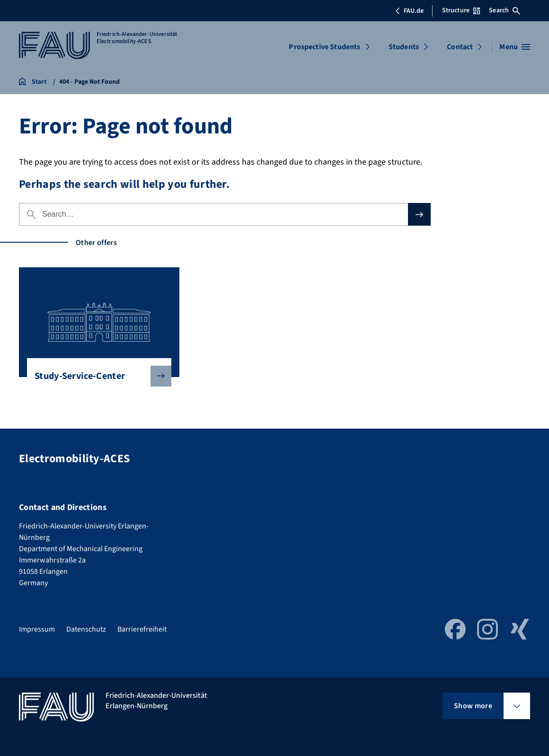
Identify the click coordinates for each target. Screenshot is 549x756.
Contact (460, 47)
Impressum (37, 629)
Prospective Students (324, 47)
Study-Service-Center (95, 376)
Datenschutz (86, 629)
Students (404, 47)
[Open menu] (515, 47)
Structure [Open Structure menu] (461, 10)
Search (505, 10)
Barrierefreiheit (142, 629)
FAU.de (409, 11)
